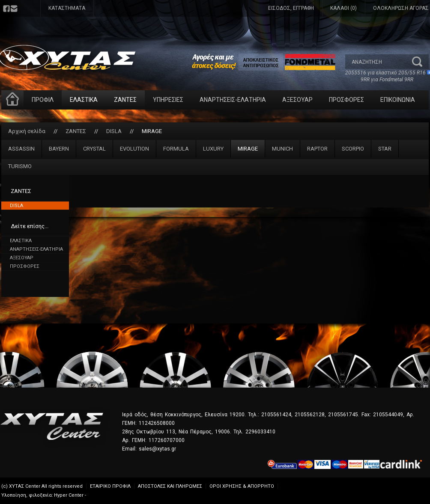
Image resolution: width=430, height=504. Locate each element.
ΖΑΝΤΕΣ (125, 100)
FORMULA (176, 149)
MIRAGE (152, 131)
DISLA (114, 131)
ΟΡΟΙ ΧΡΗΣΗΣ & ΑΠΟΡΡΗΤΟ (242, 486)
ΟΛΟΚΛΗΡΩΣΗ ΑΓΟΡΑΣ (401, 8)
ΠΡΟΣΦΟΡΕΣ (346, 100)
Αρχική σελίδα (27, 131)
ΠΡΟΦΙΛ (43, 100)
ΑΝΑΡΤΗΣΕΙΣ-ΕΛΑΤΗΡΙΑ (233, 100)
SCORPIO (353, 149)
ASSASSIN (21, 149)
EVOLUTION (134, 149)
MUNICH (282, 149)
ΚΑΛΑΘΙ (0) (343, 8)
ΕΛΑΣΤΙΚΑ (84, 100)
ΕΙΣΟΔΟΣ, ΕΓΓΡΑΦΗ (291, 8)
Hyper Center (69, 495)
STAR (385, 149)
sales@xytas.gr (157, 449)
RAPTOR (317, 149)
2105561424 (276, 415)
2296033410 (260, 432)
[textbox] (378, 62)
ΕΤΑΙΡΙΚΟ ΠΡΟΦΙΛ (110, 486)
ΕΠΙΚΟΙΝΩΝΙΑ (398, 100)
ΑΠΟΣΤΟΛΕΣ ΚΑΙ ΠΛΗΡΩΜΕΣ (170, 486)
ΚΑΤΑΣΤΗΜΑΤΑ (67, 8)
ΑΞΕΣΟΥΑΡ (297, 100)
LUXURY (213, 149)
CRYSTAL (94, 149)
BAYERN (59, 149)
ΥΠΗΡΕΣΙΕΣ (168, 100)
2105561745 (343, 415)
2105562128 (310, 415)
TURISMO (20, 166)
